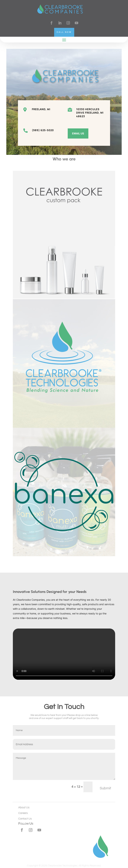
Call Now (64, 32)
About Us (24, 807)
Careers (23, 813)
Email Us (78, 133)
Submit (105, 788)
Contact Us (25, 819)
